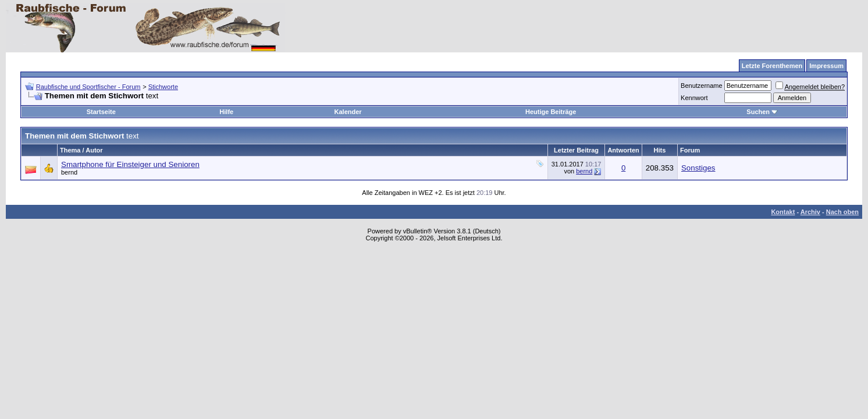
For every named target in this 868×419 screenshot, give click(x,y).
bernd (69, 172)
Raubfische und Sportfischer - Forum (88, 87)
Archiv (810, 212)
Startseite (101, 112)
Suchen (762, 112)
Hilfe (226, 112)
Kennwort (694, 98)
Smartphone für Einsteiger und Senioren (130, 164)
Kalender (348, 112)
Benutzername (702, 86)
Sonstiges (698, 168)
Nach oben (842, 212)
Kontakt (783, 212)
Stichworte (163, 87)
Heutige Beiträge (551, 112)
